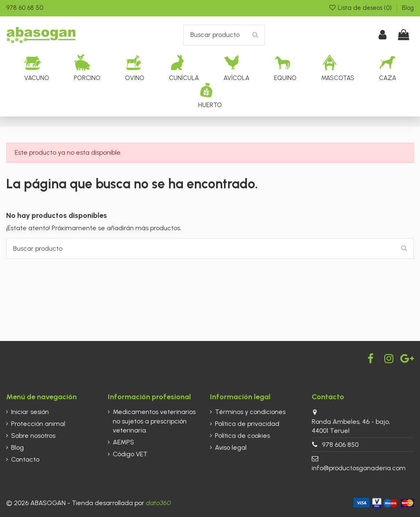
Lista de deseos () (361, 8)
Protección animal (38, 424)
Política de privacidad (247, 424)
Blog (408, 8)
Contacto (25, 459)
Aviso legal (231, 447)
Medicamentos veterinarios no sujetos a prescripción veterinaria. (154, 421)
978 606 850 (340, 445)
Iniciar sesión (30, 412)
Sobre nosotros (33, 436)
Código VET (130, 454)
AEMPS (123, 442)
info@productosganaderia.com (359, 468)
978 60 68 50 (25, 8)
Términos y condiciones (250, 412)
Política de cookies (242, 436)
